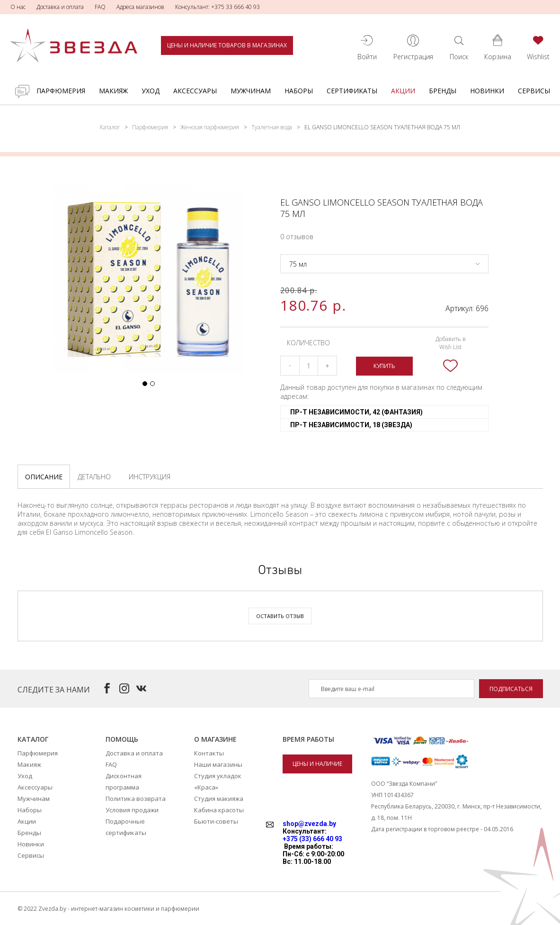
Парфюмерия (61, 91)
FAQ (100, 7)
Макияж (113, 91)
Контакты (209, 753)
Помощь (122, 739)
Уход (151, 91)
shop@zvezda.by (309, 824)
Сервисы (534, 91)
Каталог (110, 127)
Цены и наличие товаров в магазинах (227, 45)
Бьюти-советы (216, 821)
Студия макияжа (219, 799)
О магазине (215, 739)
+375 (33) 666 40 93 (312, 839)
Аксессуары (195, 91)
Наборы (299, 91)
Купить (384, 366)
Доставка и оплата (60, 7)
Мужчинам (251, 91)
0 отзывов (297, 237)
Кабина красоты (219, 810)
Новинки (487, 91)
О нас (18, 7)
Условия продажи (132, 810)
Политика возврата (136, 799)
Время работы (308, 739)
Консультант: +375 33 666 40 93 (218, 7)
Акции (403, 91)
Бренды (443, 91)
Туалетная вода (272, 127)
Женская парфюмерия (210, 127)
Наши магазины (218, 764)
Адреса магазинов (140, 7)
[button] (145, 384)
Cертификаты (352, 91)
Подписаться (511, 689)
